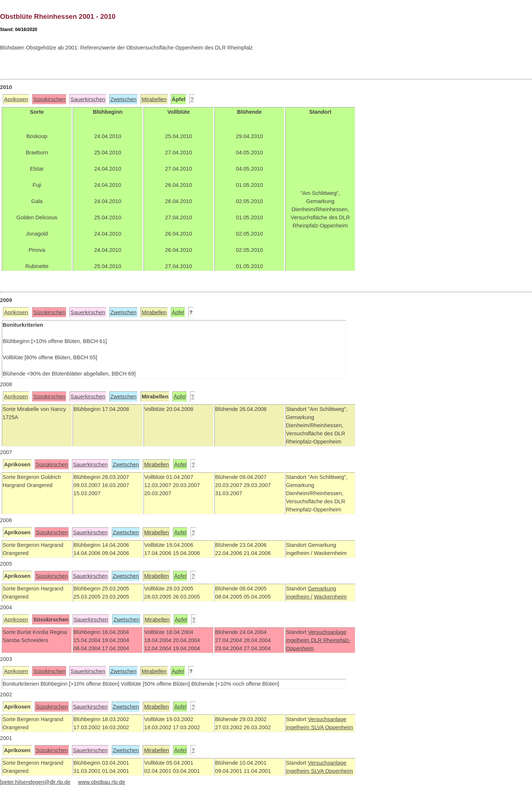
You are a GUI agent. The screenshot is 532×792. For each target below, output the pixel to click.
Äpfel (178, 312)
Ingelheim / (299, 597)
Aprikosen (16, 99)
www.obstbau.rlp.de (101, 782)
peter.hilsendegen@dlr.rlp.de (36, 782)
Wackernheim (330, 597)
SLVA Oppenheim (332, 727)
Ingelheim (298, 640)
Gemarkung (322, 589)
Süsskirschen (49, 99)
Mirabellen (154, 99)
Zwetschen (123, 99)
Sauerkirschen (88, 99)
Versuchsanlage (327, 632)
